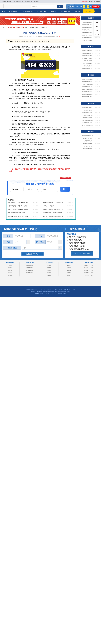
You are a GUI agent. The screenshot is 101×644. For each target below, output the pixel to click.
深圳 (92, 268)
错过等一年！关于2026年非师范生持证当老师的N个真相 (88, 125)
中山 (89, 275)
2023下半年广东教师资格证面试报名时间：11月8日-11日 (88, 58)
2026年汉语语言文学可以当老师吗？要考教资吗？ (88, 113)
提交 (65, 189)
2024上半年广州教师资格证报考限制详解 (88, 61)
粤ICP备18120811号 (59, 289)
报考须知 (69, 275)
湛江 (87, 265)
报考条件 (69, 268)
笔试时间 (10, 275)
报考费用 (69, 273)
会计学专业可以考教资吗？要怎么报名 (18, 216)
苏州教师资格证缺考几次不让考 (88, 56)
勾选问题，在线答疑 (82, 253)
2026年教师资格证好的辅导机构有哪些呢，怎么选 (88, 123)
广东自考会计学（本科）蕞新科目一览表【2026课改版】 (88, 138)
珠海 (87, 270)
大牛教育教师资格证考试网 (49, 36)
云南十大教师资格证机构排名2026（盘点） (88, 22)
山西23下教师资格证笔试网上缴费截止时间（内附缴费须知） (19, 206)
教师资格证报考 (28, 11)
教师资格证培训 (66, 11)
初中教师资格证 (30, 270)
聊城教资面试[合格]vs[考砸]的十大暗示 (88, 69)
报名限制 (49, 270)
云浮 (92, 273)
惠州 (92, 275)
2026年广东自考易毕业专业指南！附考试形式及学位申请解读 (88, 141)
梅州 (89, 273)
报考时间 (69, 265)
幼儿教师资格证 (30, 265)
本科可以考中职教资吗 (49, 206)
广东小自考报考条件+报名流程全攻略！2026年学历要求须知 (88, 136)
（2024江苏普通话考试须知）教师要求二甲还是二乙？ (88, 63)
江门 (89, 265)
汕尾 (87, 268)
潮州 (85, 270)
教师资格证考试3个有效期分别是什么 (52, 213)
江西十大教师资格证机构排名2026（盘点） (88, 25)
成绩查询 (10, 268)
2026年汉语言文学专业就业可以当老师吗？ (88, 110)
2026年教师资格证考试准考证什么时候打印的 (88, 115)
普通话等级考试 (28, 1)
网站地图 (84, 1)
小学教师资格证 (30, 268)
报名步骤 (49, 275)
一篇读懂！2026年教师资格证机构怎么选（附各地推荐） (88, 118)
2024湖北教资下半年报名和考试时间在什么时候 (88, 66)
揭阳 (85, 268)
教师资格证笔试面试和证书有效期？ (79, 238)
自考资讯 (77, 11)
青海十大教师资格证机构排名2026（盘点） (88, 40)
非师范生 (49, 268)
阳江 (92, 270)
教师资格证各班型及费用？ (76, 241)
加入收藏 (98, 1)
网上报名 (36, 1)
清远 (85, 273)
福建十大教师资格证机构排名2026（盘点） (88, 35)
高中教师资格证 (30, 273)
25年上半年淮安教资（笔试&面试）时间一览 (88, 53)
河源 (92, 265)
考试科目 (10, 265)
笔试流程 (10, 270)
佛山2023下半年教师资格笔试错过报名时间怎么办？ (53, 216)
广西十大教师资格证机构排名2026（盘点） (88, 30)
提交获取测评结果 (33, 254)
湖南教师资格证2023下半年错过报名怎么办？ (53, 203)
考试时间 (49, 273)
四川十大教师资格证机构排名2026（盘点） (88, 97)
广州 (85, 275)
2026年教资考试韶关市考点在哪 (16, 213)
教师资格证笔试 (7, 1)
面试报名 (10, 273)
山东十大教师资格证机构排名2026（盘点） (88, 33)
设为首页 (91, 1)
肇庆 (89, 268)
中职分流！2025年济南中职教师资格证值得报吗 (19, 209)
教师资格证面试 (17, 1)
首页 (4, 11)
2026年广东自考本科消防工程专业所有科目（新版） (88, 146)
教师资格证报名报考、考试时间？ (78, 247)
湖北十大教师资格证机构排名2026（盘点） (88, 38)
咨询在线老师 (65, 178)
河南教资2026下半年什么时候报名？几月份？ (19, 203)
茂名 (87, 273)
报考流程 (69, 270)
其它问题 (71, 244)
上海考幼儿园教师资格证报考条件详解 (88, 51)
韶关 (89, 270)
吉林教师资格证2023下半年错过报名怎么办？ (53, 209)
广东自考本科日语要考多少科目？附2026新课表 (88, 144)
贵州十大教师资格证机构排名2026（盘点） (88, 27)
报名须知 (22, 27)
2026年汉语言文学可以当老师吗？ (88, 108)
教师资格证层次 (14, 11)
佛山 (87, 275)
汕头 (85, 265)
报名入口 (49, 265)
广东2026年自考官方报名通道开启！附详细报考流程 (88, 149)
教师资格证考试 (42, 11)
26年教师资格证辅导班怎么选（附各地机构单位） (88, 120)
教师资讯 (54, 11)
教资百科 (89, 11)
